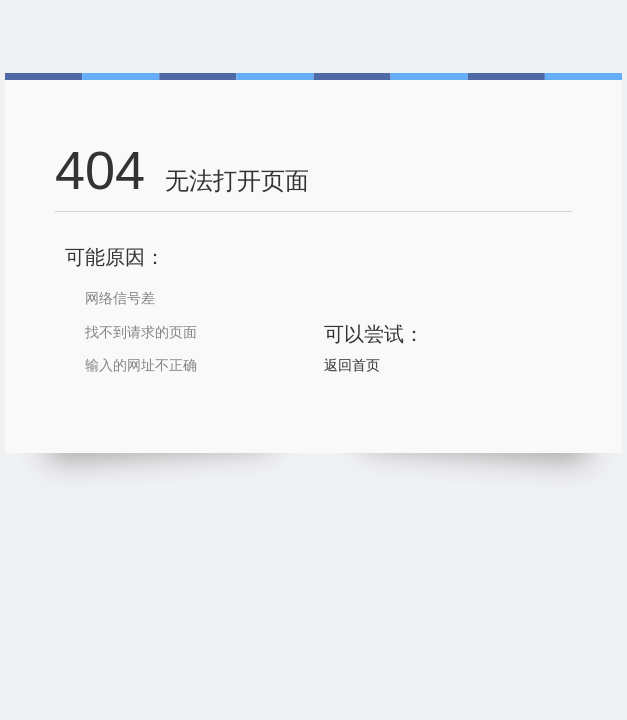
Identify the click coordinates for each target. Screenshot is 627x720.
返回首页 (352, 365)
